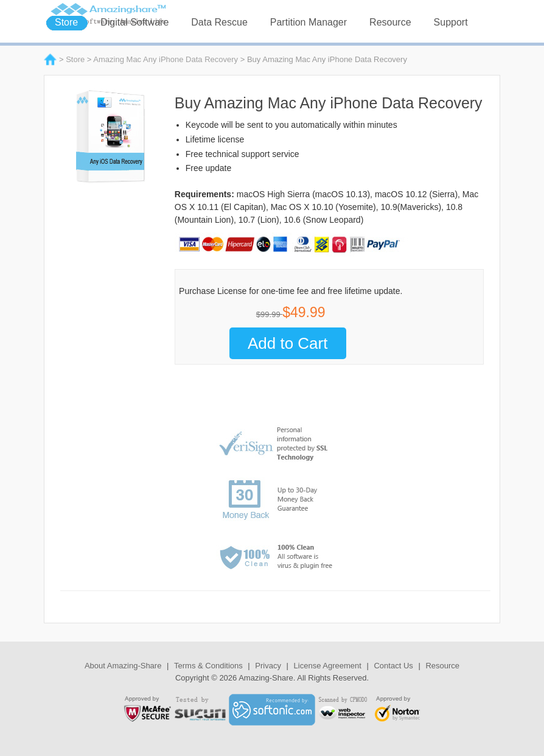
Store (66, 22)
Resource (390, 22)
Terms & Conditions (208, 666)
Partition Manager (309, 22)
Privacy (268, 666)
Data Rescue (219, 22)
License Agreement (328, 666)
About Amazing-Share (123, 666)
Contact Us (393, 666)
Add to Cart (288, 343)
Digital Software (134, 22)
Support (451, 22)
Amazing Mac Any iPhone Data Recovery (166, 59)
